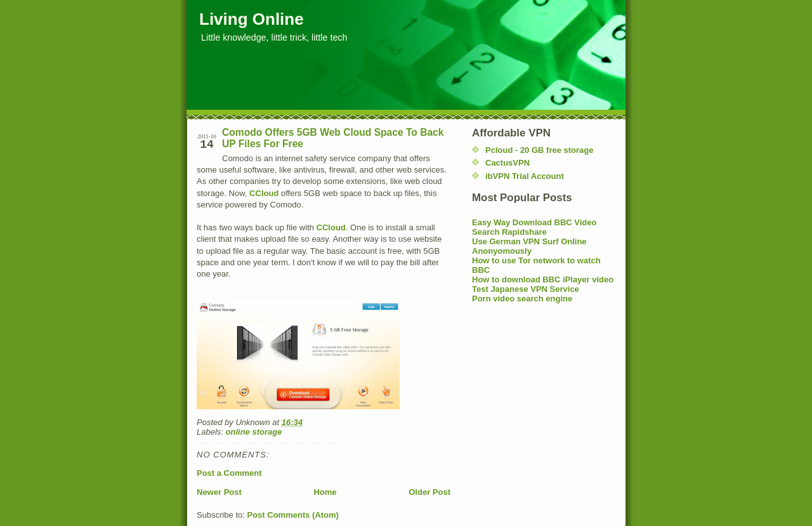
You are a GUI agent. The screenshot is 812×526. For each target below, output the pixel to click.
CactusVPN (507, 163)
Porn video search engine (522, 299)
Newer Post (219, 492)
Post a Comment (229, 473)
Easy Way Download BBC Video (534, 222)
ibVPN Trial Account (525, 176)
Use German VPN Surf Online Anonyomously (529, 246)
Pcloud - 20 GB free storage (540, 150)
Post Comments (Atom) (293, 515)
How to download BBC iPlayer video (543, 279)
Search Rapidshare (509, 232)
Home (325, 492)
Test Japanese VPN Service (526, 289)
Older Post (429, 492)
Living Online (252, 19)
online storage (254, 432)
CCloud (264, 193)
